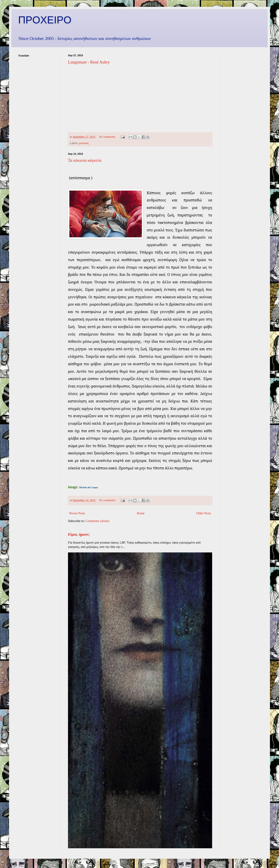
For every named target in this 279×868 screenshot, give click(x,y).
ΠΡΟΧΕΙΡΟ (45, 20)
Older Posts (204, 513)
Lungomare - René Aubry (89, 62)
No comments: (108, 137)
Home (141, 513)
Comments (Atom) (97, 521)
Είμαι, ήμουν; (79, 534)
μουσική (84, 143)
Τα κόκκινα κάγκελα (85, 160)
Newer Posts (77, 513)
